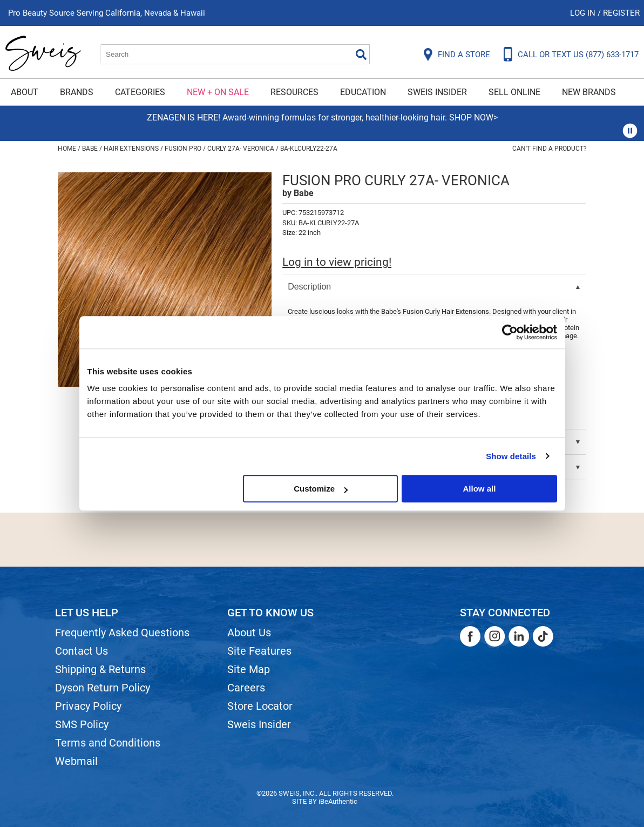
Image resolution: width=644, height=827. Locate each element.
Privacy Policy (88, 706)
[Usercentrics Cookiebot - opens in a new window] (510, 332)
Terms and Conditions (108, 743)
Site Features (259, 651)
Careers (246, 688)
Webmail (76, 761)
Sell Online (514, 92)
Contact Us (82, 651)
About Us (249, 633)
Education (363, 92)
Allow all (480, 489)
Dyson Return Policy (103, 688)
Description (309, 287)
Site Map (249, 669)
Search (361, 55)
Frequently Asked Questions (122, 633)
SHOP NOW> (473, 117)
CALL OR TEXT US (578, 55)
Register (621, 13)
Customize (321, 489)
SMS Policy (82, 724)
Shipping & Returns (100, 669)
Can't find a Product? (550, 149)
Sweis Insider (437, 92)
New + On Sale (218, 92)
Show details (511, 456)
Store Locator (260, 706)
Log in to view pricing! (337, 262)
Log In (584, 13)
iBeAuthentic (338, 801)
